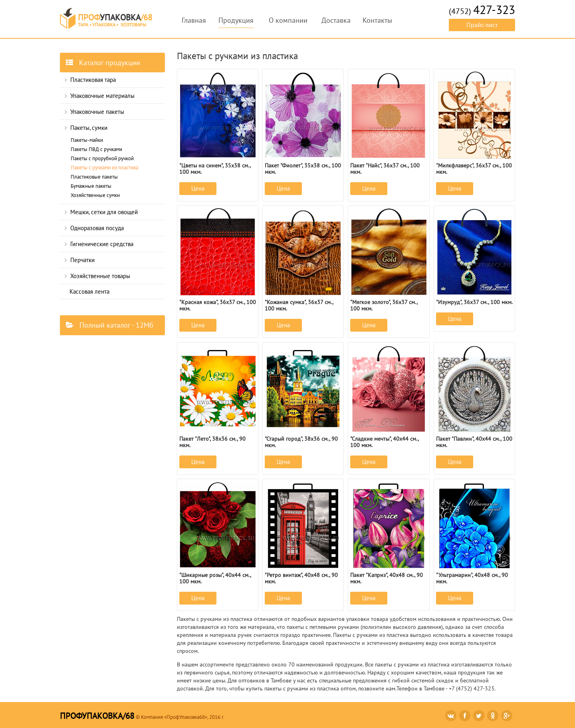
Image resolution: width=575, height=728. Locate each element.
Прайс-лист (482, 25)
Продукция (236, 20)
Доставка (336, 20)
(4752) (482, 11)
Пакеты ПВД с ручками (96, 149)
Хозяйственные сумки (95, 195)
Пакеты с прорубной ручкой (102, 158)
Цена (198, 188)
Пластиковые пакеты (94, 177)
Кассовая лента (89, 291)
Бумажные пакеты (91, 186)
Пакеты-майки (87, 140)
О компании (288, 20)
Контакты (377, 20)
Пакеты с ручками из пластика (104, 168)
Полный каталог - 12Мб (110, 325)
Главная (194, 20)
